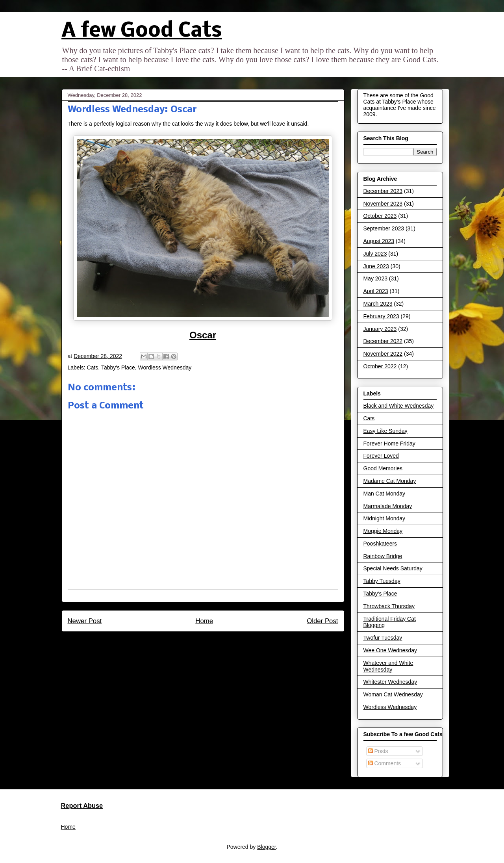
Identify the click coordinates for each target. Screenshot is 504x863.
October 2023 (380, 216)
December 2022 (383, 341)
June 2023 (376, 266)
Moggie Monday (383, 531)
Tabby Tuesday (382, 581)
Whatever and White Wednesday (388, 666)
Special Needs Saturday (393, 568)
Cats (93, 367)
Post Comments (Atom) (220, 642)
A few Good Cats (142, 31)
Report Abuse (82, 805)
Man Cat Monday (384, 494)
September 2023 (384, 228)
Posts (378, 751)
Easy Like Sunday (385, 431)
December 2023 (383, 191)
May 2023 (375, 278)
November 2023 (383, 204)
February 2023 (381, 316)
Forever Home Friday (389, 444)
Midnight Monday (384, 518)
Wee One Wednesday (390, 650)
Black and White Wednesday (399, 406)
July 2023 (375, 254)
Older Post (322, 621)
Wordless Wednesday (165, 367)
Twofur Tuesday (383, 638)
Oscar (203, 335)
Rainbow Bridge (383, 556)
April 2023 (376, 291)
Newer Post (85, 621)
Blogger (266, 847)
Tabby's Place (118, 367)
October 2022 (380, 366)
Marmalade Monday (388, 506)
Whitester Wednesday (390, 682)
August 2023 (379, 241)
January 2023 (380, 329)
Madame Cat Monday (390, 481)
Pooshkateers (380, 544)
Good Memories (383, 468)
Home (204, 621)
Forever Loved (381, 456)
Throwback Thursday (389, 606)
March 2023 (378, 304)
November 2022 (383, 354)
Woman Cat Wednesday (393, 694)
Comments (385, 763)
